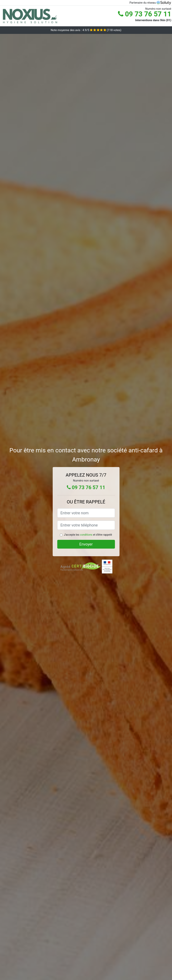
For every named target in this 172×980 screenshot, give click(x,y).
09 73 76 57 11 (145, 14)
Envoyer (86, 544)
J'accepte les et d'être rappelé (88, 535)
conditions (86, 535)
